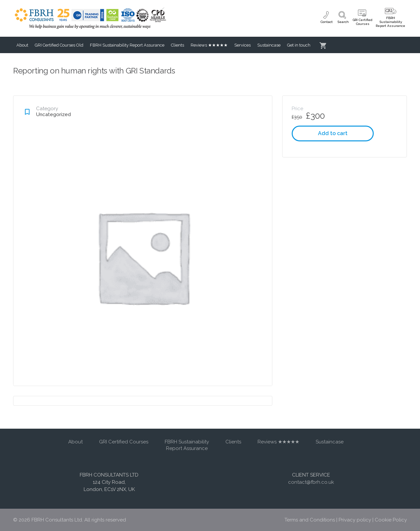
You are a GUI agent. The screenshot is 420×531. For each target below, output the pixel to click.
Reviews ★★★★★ (209, 45)
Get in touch (299, 45)
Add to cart (333, 133)
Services (242, 45)
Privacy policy (355, 520)
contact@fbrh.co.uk (311, 482)
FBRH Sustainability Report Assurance (127, 45)
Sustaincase (269, 45)
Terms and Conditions (310, 520)
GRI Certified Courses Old (59, 45)
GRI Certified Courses (124, 442)
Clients (178, 45)
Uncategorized (53, 114)
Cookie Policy (391, 520)
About (22, 45)
